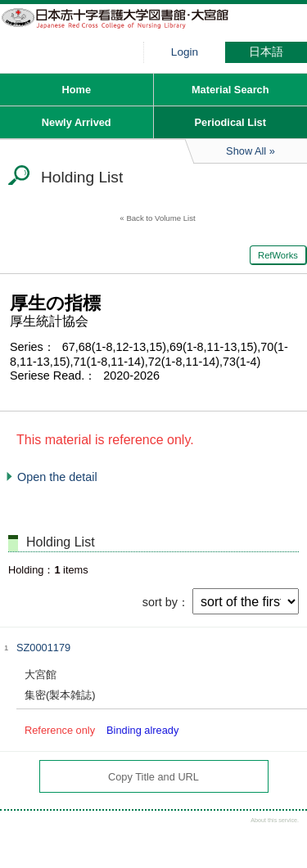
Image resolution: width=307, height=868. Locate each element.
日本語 (266, 52)
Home (76, 90)
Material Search (230, 90)
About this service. (275, 820)
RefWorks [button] (278, 255)
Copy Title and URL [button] (153, 777)
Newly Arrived (77, 122)
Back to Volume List (160, 218)
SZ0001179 (43, 648)
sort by (160, 602)
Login (185, 52)
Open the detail (57, 477)
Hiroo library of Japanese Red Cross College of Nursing (123, 29)
